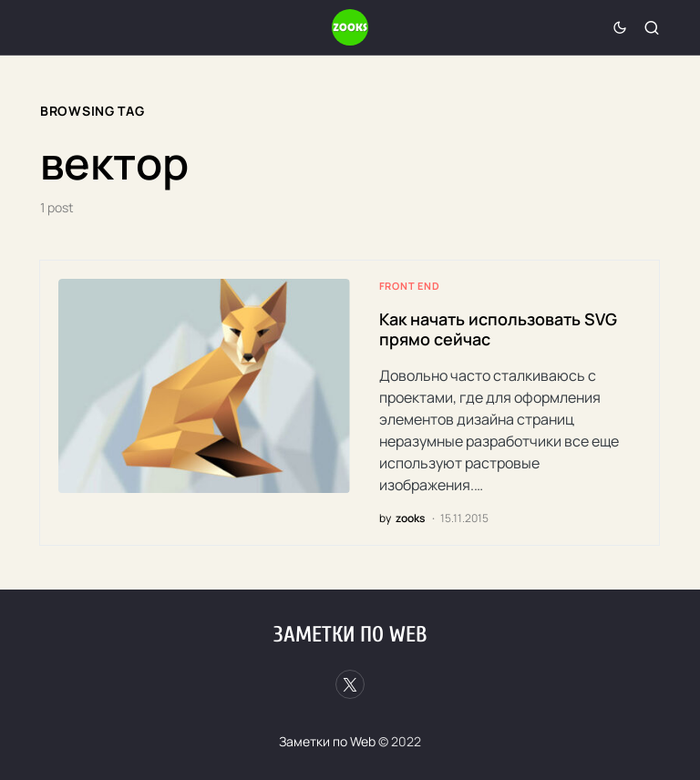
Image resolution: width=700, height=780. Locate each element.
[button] (620, 27)
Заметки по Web (350, 635)
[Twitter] (350, 684)
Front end (410, 286)
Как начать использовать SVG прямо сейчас (498, 329)
